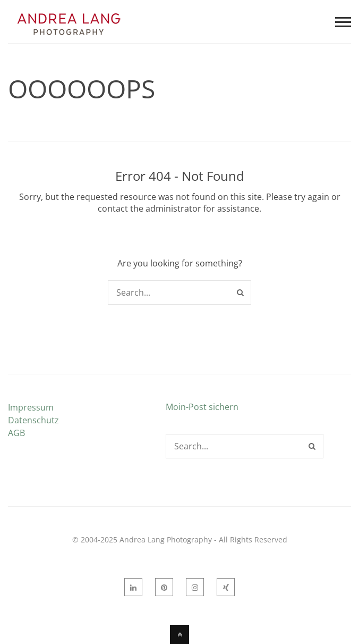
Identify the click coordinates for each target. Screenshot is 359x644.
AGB (16, 433)
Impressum (31, 407)
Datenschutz (33, 420)
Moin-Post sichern (202, 407)
